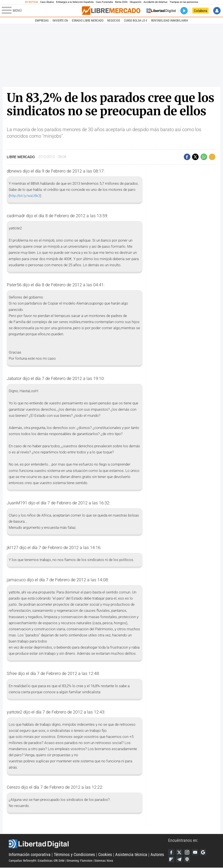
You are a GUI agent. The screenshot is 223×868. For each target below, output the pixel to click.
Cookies (105, 855)
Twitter (180, 852)
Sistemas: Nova (104, 861)
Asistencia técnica (131, 855)
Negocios (114, 20)
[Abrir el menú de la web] (41, 11)
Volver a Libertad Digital (161, 11)
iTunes (188, 860)
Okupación (135, 2)
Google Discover (204, 852)
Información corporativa (30, 855)
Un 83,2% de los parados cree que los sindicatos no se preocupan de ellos (111, 104)
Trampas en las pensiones (184, 2)
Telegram (180, 860)
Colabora (200, 11)
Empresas (42, 20)
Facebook (171, 852)
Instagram (188, 852)
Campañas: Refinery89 (22, 861)
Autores (157, 855)
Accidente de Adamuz (155, 2)
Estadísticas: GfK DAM (51, 861)
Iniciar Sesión (217, 11)
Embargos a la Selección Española (75, 2)
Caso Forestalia (104, 2)
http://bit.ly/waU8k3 (25, 196)
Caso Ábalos (47, 2)
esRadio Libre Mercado (88, 20)
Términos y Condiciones (74, 855)
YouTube (196, 852)
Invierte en (60, 20)
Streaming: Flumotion (79, 861)
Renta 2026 (121, 2)
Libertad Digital (88, 844)
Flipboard (171, 860)
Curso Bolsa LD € (136, 20)
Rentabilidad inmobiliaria (170, 20)
